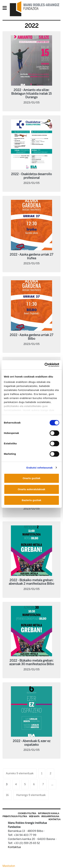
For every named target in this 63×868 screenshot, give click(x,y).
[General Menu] (6, 9)
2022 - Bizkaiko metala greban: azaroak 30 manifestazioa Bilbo (32, 662)
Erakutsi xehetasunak (39, 468)
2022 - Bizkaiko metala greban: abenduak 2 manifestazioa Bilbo (32, 582)
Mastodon (9, 866)
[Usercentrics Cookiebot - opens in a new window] (45, 365)
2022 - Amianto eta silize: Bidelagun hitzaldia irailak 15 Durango (32, 94)
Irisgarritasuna (50, 816)
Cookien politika (27, 813)
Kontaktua (55, 819)
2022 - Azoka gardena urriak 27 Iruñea (32, 256)
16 (7, 795)
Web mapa (34, 816)
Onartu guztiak (32, 478)
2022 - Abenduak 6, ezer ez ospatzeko (32, 743)
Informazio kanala (49, 813)
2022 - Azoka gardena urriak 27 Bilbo (32, 337)
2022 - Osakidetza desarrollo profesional (32, 176)
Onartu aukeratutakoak (32, 489)
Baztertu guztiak (32, 500)
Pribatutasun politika (15, 816)
